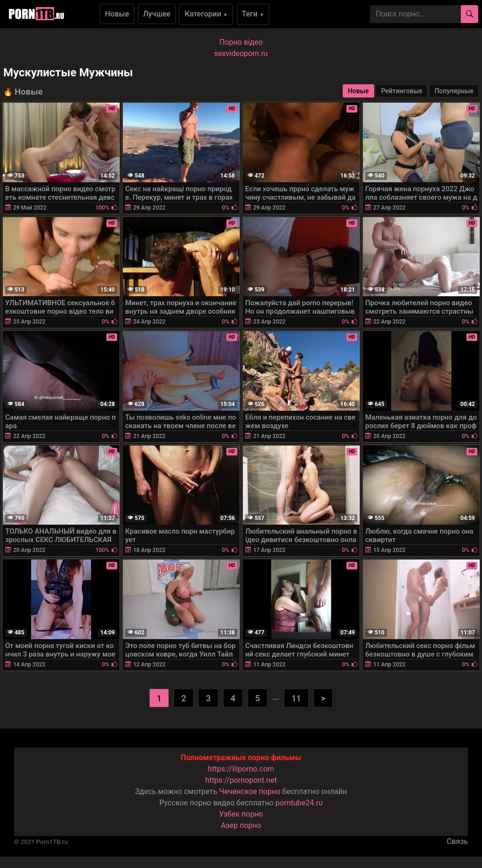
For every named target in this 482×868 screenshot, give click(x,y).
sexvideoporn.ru (241, 53)
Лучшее (157, 14)
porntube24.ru (299, 803)
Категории (206, 14)
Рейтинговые (402, 91)
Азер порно (241, 825)
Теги (253, 14)
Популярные (454, 91)
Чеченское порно (250, 791)
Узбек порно (241, 814)
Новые (117, 14)
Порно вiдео (241, 42)
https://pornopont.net (241, 780)
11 (296, 698)
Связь (457, 841)
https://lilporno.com (241, 769)
